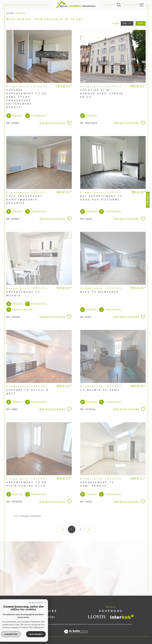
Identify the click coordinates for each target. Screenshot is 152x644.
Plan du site (82, 624)
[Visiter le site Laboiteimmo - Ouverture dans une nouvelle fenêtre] (76, 635)
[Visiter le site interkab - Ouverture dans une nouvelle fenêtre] (122, 617)
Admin (103, 624)
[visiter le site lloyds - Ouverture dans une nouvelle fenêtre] (97, 617)
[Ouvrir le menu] (141, 5)
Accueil (10, 13)
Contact (148, 200)
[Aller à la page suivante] (89, 529)
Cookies (129, 624)
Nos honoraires (71, 624)
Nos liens (110, 624)
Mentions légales (94, 624)
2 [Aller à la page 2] (80, 529)
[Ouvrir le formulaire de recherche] (119, 5)
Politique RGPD (120, 624)
